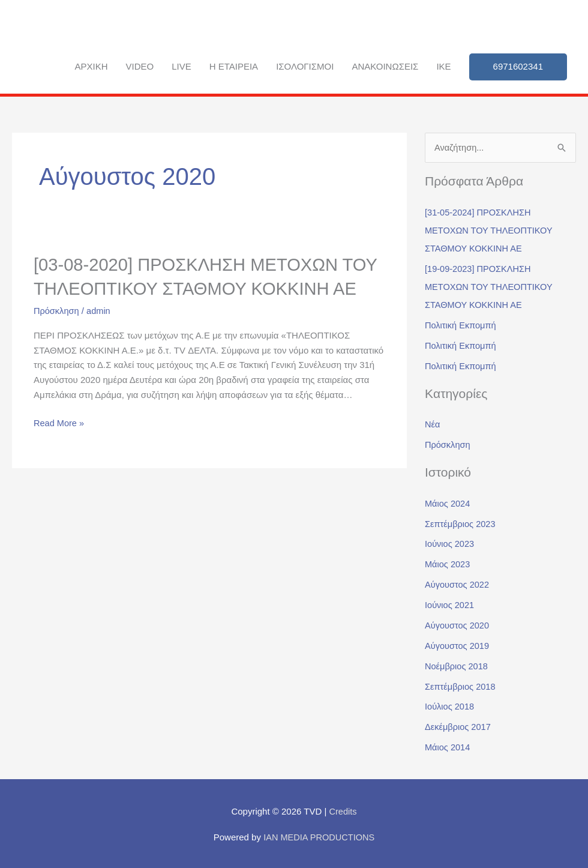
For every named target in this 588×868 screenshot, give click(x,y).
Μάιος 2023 (448, 563)
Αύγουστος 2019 (458, 644)
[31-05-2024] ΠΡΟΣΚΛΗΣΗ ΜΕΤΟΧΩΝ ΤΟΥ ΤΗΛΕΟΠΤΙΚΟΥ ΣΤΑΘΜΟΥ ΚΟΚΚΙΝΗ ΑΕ (490, 230)
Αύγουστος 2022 (458, 584)
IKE (443, 66)
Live (181, 66)
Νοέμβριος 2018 (457, 665)
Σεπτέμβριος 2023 (461, 523)
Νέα (433, 424)
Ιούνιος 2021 (450, 604)
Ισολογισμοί (305, 66)
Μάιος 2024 (448, 503)
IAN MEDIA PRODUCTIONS (319, 835)
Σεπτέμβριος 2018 (461, 685)
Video (140, 66)
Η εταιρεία (234, 66)
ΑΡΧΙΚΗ (91, 66)
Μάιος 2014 (448, 746)
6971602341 (518, 66)
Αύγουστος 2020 (458, 625)
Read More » (60, 444)
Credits (343, 810)
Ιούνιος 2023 (450, 544)
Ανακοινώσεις (385, 66)
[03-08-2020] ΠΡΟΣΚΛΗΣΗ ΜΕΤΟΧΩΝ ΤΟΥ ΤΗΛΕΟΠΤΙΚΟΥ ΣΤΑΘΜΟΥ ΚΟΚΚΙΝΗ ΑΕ (206, 288)
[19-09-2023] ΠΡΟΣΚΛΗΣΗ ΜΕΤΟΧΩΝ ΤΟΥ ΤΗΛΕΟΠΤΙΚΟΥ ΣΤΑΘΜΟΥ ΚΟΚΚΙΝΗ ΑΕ (490, 287)
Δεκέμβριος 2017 (459, 725)
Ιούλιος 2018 (450, 706)
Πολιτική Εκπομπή (461, 325)
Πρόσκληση (57, 333)
